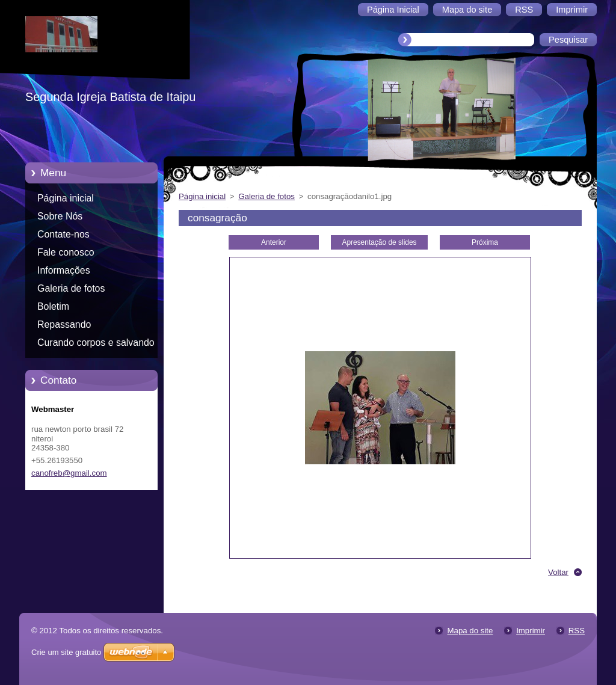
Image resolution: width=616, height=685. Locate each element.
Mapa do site (470, 631)
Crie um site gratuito (66, 652)
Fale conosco (66, 252)
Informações (64, 270)
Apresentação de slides (379, 242)
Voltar (558, 572)
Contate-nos (63, 234)
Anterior (274, 242)
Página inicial (66, 198)
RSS (577, 631)
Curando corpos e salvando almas (96, 345)
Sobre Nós (60, 216)
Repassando (64, 324)
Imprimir (531, 631)
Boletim (53, 306)
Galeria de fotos (71, 288)
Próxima (485, 242)
